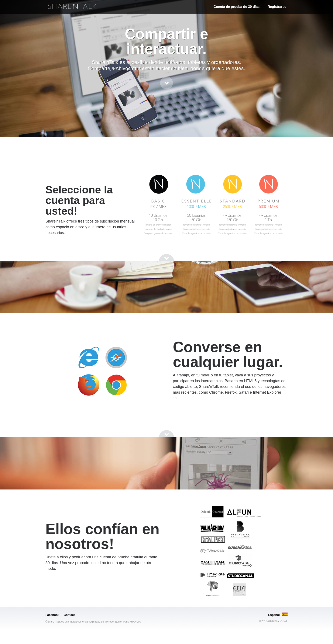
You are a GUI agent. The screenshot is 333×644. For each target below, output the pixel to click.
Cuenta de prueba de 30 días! (237, 7)
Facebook (52, 615)
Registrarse (277, 7)
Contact (69, 615)
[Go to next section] (166, 83)
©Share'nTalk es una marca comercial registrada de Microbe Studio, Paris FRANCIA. (93, 622)
